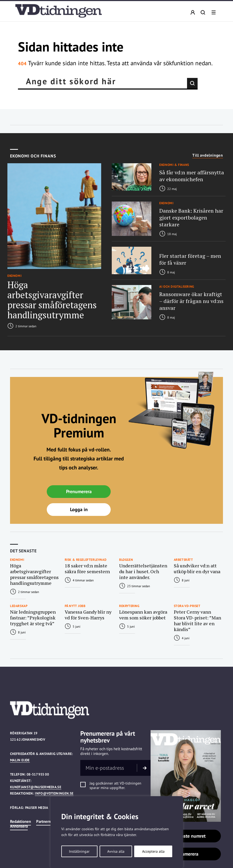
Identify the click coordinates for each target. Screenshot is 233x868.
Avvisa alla (116, 851)
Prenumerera (79, 491)
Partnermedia (48, 821)
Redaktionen (20, 821)
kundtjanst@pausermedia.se (36, 787)
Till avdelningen (208, 155)
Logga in (79, 509)
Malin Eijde (20, 760)
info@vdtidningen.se (54, 793)
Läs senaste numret (186, 836)
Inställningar (79, 851)
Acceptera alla (153, 851)
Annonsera (19, 826)
